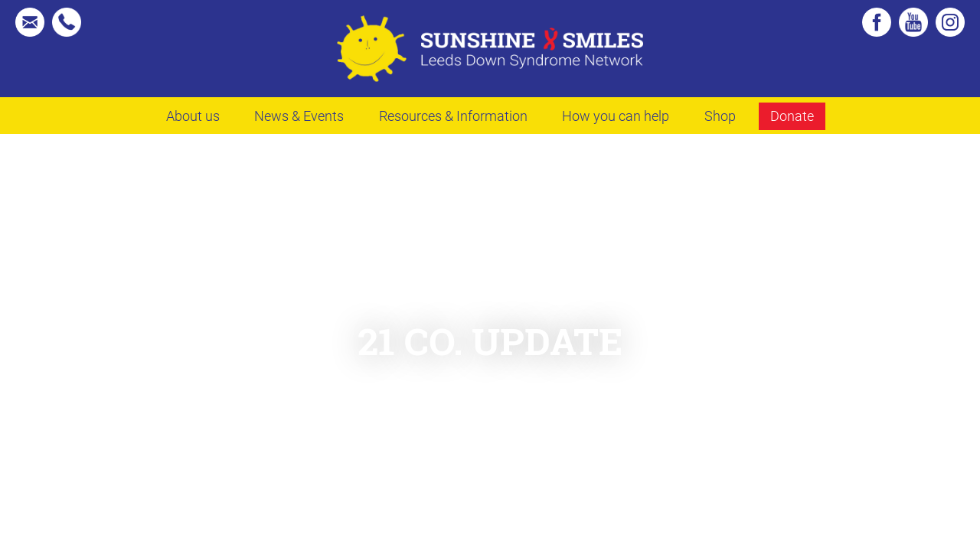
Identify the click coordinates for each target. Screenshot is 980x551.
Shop (720, 116)
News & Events (299, 116)
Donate (792, 116)
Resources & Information (453, 116)
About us (193, 116)
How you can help (616, 116)
